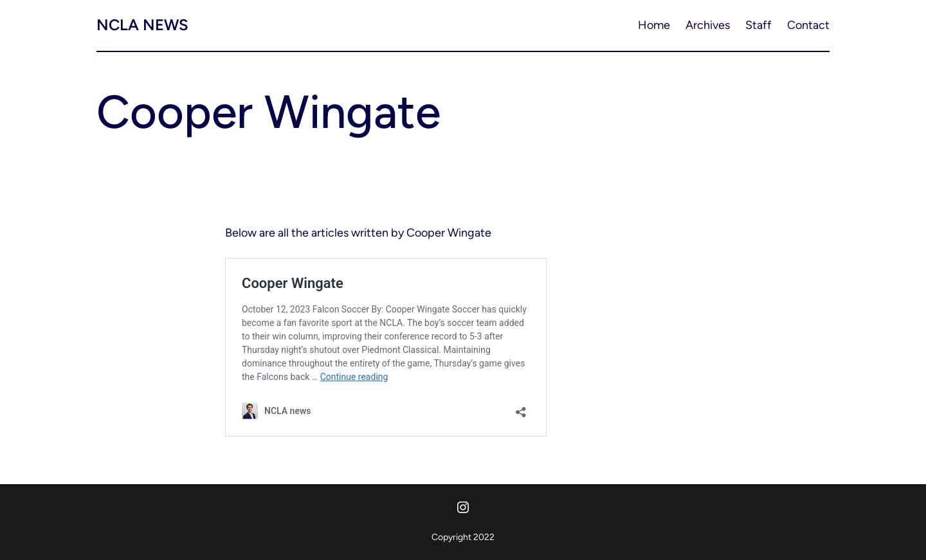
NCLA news (142, 25)
